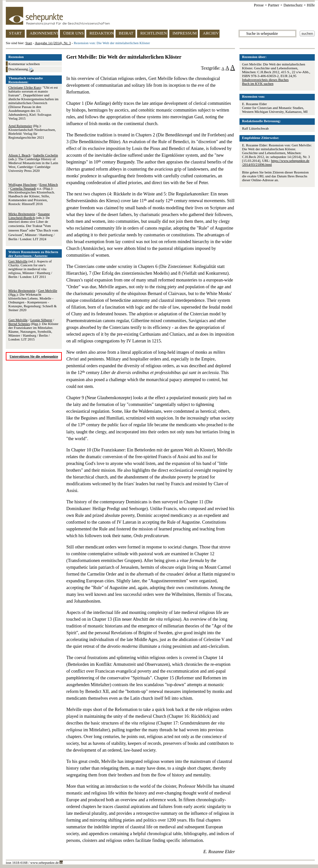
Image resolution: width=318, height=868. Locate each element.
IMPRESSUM (185, 33)
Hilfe (311, 5)
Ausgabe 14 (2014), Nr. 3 (53, 43)
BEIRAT (126, 33)
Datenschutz (293, 5)
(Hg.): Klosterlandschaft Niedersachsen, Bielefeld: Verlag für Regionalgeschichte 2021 (32, 132)
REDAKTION (102, 33)
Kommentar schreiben (24, 64)
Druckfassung (21, 70)
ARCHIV (211, 33)
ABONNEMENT (44, 33)
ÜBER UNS (73, 33)
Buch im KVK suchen (258, 84)
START (15, 33)
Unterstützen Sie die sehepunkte (34, 356)
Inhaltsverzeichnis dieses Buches (265, 80)
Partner (274, 5)
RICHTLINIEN (154, 33)
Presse (259, 5)
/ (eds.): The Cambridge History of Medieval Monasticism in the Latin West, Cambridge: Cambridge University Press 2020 (33, 163)
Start (29, 43)
